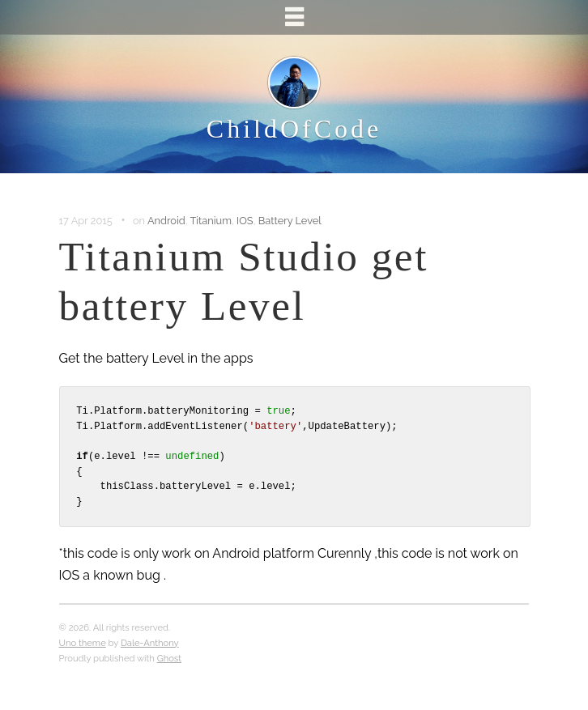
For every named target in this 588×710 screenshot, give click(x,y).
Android (166, 221)
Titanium (210, 221)
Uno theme (83, 643)
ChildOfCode (294, 129)
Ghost (169, 658)
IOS (245, 221)
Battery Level (290, 221)
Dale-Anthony (150, 643)
